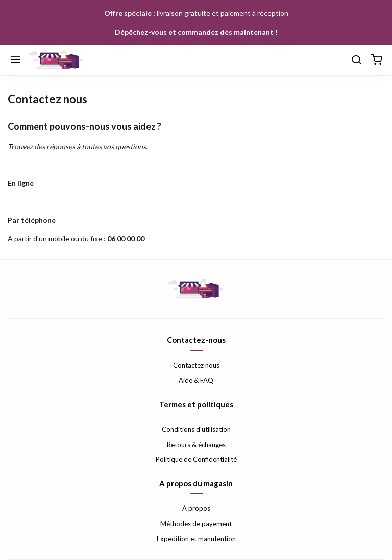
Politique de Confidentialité (196, 459)
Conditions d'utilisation (196, 429)
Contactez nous (196, 365)
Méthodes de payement (196, 524)
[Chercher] (356, 60)
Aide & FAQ (196, 380)
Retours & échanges (196, 445)
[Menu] (15, 60)
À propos (196, 508)
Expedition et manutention (196, 539)
